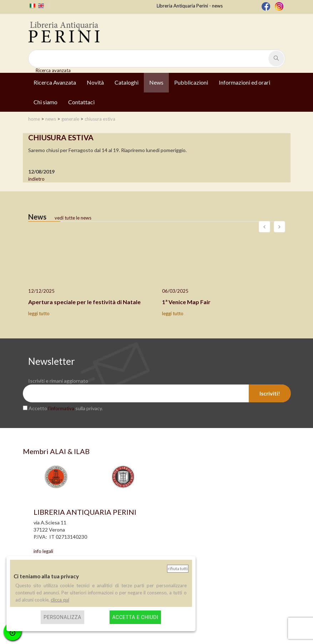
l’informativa (61, 408)
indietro (36, 179)
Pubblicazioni (191, 82)
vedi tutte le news (73, 218)
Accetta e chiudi (135, 617)
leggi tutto (39, 313)
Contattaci (81, 102)
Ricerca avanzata (53, 70)
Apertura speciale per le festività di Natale (84, 302)
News (156, 82)
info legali (43, 551)
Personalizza (62, 617)
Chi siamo (46, 102)
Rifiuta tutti (178, 568)
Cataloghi (127, 82)
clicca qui (60, 600)
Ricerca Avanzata (55, 82)
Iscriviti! (270, 393)
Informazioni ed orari (244, 82)
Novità (95, 82)
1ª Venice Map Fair (186, 302)
